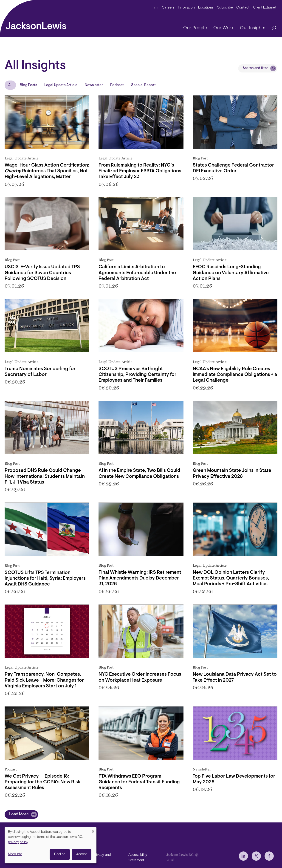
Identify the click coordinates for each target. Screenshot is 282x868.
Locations (206, 8)
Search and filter (255, 68)
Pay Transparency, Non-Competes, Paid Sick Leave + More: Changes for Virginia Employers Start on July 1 (44, 680)
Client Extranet (265, 8)
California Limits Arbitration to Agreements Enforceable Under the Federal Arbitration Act (137, 273)
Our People (195, 28)
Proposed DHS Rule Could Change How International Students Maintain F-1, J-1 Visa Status (45, 476)
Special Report (143, 85)
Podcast (117, 85)
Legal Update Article (61, 85)
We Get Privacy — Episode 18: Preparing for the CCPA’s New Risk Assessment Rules (42, 782)
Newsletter (94, 85)
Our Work (223, 28)
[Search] (272, 28)
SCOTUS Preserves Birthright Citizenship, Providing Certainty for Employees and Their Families (137, 375)
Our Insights (253, 28)
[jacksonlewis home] (36, 24)
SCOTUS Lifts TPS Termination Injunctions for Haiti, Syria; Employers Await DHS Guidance (45, 578)
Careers (168, 8)
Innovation (186, 8)
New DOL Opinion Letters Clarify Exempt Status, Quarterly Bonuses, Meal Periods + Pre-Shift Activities (231, 578)
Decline (60, 854)
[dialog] (51, 845)
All (10, 85)
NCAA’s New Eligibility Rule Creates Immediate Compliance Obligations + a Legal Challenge (235, 375)
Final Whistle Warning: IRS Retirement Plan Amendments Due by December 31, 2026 (140, 578)
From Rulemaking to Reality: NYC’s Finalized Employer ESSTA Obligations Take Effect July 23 (140, 171)
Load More (19, 814)
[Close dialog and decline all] (93, 830)
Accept (82, 854)
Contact (243, 8)
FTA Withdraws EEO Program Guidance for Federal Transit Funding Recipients (139, 782)
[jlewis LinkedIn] (243, 856)
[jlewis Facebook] (269, 856)
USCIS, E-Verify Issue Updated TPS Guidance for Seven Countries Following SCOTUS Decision (42, 273)
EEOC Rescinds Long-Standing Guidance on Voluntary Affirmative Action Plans (231, 273)
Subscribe (225, 8)
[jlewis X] (256, 856)
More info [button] (15, 854)
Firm (155, 8)
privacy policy (18, 842)
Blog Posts (28, 85)
